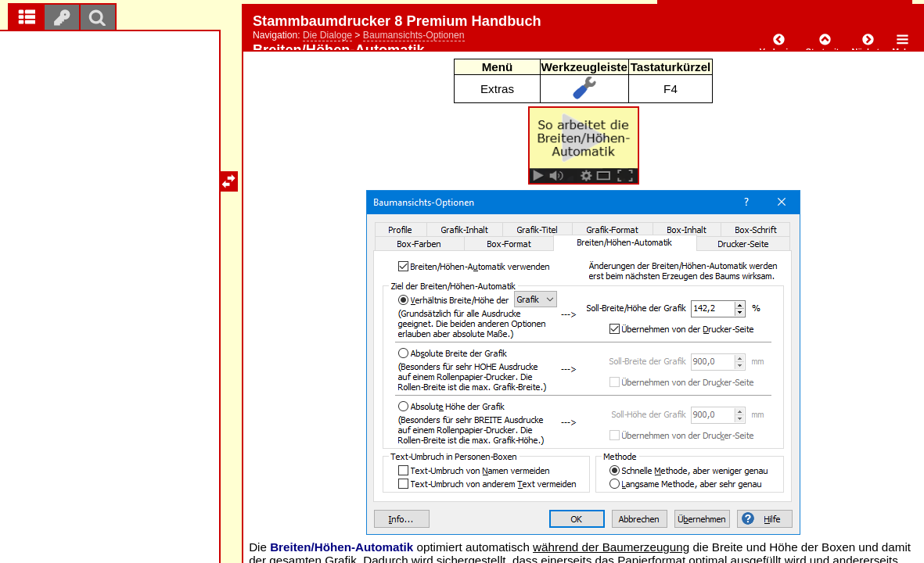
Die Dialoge (327, 35)
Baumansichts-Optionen (414, 35)
